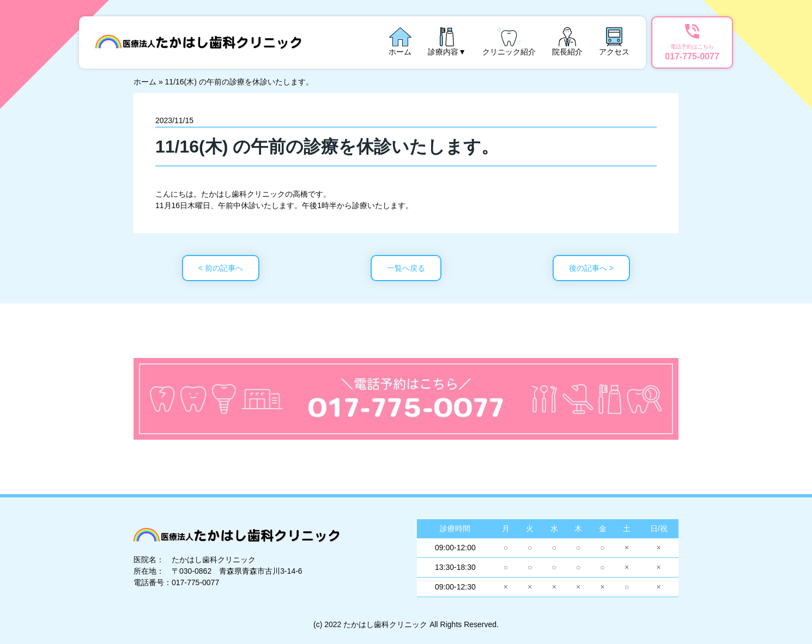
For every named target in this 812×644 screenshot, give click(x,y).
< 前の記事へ (221, 268)
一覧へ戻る (406, 268)
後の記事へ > (591, 268)
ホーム (145, 82)
